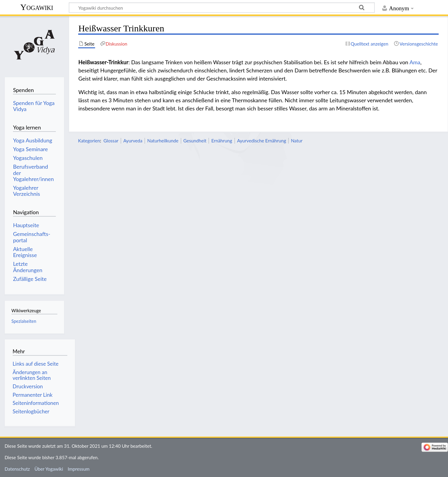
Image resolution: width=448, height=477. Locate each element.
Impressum (79, 469)
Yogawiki (37, 7)
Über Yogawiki (49, 469)
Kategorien (89, 141)
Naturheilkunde (163, 141)
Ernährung (222, 141)
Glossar (111, 141)
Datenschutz (17, 469)
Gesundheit (195, 141)
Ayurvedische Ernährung (261, 141)
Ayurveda (133, 141)
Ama (415, 62)
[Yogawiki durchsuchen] (222, 8)
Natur (297, 141)
